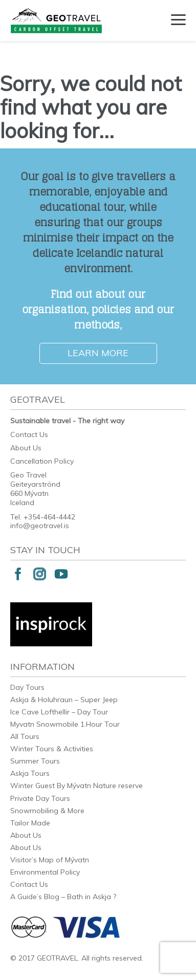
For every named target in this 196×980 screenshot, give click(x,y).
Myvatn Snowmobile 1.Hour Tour (65, 724)
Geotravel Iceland (56, 20)
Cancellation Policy (42, 461)
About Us (26, 448)
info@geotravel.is (40, 526)
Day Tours (27, 687)
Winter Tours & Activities (52, 749)
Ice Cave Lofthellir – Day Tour (59, 712)
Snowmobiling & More (47, 811)
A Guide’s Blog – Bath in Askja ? (63, 897)
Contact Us (29, 434)
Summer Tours (35, 761)
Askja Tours (30, 773)
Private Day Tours (40, 798)
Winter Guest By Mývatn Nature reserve (77, 786)
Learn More (98, 353)
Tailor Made (30, 823)
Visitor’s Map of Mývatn (50, 860)
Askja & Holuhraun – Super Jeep (64, 700)
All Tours (25, 736)
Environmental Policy (45, 872)
